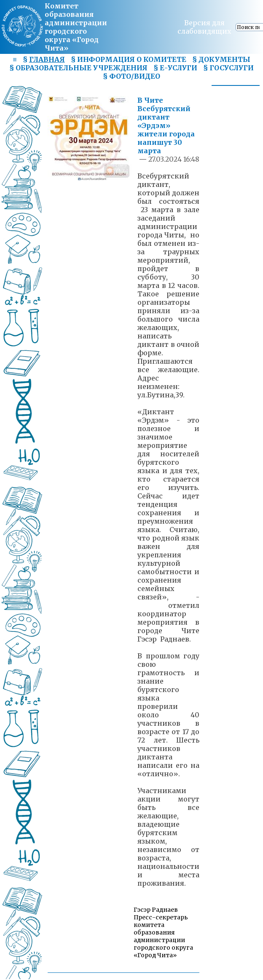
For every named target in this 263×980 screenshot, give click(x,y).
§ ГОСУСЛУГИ (228, 68)
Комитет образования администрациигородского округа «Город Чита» (76, 27)
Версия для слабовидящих (204, 27)
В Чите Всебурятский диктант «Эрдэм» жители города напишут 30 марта (166, 125)
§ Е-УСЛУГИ (175, 68)
